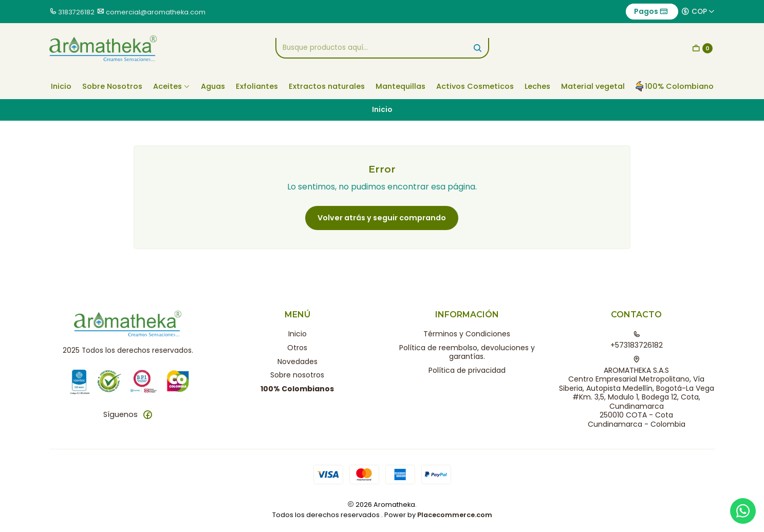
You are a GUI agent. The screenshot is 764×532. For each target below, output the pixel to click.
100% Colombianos (297, 389)
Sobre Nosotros (112, 86)
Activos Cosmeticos (475, 86)
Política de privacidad (467, 370)
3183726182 (76, 12)
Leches (537, 86)
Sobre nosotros (297, 375)
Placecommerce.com (455, 515)
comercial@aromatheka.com (156, 12)
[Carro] (702, 48)
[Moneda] (698, 11)
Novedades (297, 362)
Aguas (213, 86)
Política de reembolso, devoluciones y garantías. (467, 352)
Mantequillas (400, 86)
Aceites (172, 86)
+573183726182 (637, 340)
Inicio (61, 86)
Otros (297, 348)
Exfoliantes (257, 86)
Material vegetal (593, 86)
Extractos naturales (327, 86)
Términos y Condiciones (467, 334)
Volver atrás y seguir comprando (382, 218)
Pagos (651, 11)
